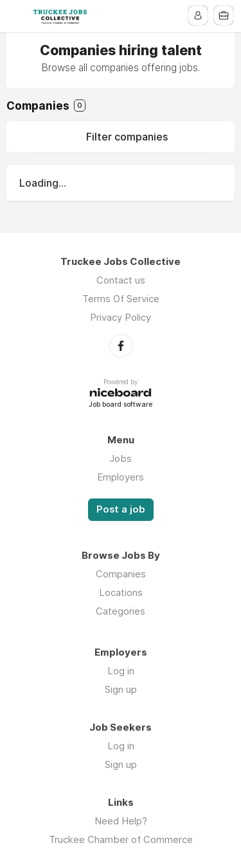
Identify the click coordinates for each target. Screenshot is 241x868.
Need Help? (121, 821)
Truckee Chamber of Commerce (121, 839)
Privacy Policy (121, 317)
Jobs (121, 458)
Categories (121, 611)
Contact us (121, 280)
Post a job (121, 509)
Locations (121, 592)
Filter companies (127, 137)
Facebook (121, 346)
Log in (121, 671)
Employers (121, 477)
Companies (121, 574)
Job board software (121, 405)
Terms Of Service (121, 299)
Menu (17, 16)
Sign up (121, 689)
